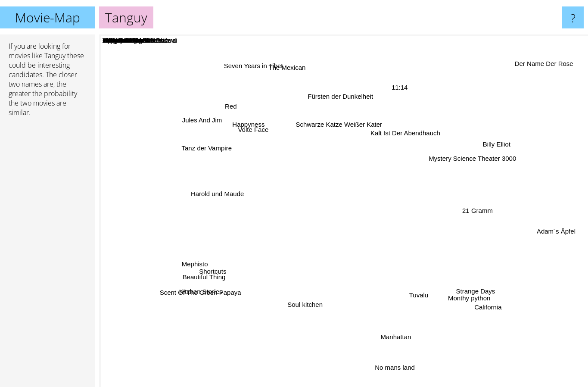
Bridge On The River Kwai (399, 237)
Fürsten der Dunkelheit (342, 100)
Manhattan (394, 337)
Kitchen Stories (201, 290)
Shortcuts (219, 270)
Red (228, 105)
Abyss (244, 235)
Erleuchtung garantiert (362, 248)
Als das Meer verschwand (275, 216)
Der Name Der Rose (544, 64)
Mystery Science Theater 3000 (467, 161)
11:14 (399, 88)
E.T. (340, 308)
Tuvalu (415, 291)
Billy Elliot (503, 139)
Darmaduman (285, 278)
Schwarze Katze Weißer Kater (340, 127)
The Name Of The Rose (463, 224)
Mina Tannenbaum (379, 186)
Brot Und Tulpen (394, 270)
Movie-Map (48, 17)
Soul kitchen (309, 300)
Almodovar (398, 202)
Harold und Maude (222, 195)
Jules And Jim (199, 119)
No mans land (392, 366)
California (480, 300)
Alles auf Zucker (319, 183)
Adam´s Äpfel (554, 230)
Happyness (252, 128)
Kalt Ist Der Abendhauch (407, 133)
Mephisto (194, 264)
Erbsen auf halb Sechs (291, 225)
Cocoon (369, 150)
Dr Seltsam (270, 223)
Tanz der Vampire (209, 151)
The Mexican (288, 71)
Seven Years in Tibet (255, 68)
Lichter (307, 201)
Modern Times (318, 162)
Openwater (288, 195)
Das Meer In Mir (348, 196)
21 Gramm (472, 209)
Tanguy (344, 211)
